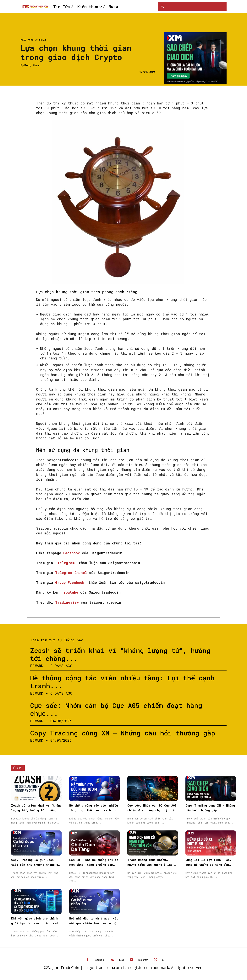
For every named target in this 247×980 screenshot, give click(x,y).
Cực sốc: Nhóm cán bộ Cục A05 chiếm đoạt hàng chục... (116, 709)
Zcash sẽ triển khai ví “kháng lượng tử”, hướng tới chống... (120, 654)
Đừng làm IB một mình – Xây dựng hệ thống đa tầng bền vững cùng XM (208, 865)
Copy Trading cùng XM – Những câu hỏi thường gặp (123, 733)
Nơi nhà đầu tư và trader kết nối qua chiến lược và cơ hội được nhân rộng (94, 923)
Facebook (100, 960)
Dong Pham (32, 65)
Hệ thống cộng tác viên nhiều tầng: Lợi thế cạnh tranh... (122, 682)
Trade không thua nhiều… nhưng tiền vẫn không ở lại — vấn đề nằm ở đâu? (152, 865)
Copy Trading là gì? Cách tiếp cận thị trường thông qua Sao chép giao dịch (36, 865)
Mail (122, 960)
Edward (37, 666)
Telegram (143, 960)
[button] (162, 7)
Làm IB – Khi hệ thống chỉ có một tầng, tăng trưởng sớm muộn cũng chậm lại (94, 865)
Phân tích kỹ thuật (33, 40)
